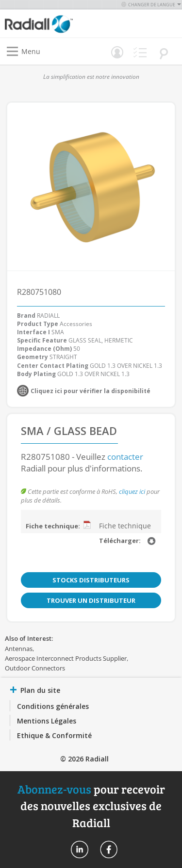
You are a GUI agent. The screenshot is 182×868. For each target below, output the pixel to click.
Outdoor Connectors (35, 668)
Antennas (19, 649)
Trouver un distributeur (91, 600)
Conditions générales (53, 706)
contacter (125, 457)
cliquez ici (132, 491)
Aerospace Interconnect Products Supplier (66, 658)
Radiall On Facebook (109, 850)
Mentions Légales (47, 721)
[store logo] (50, 24)
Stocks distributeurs (91, 580)
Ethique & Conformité (54, 735)
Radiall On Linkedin (80, 850)
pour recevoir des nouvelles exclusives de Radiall (91, 806)
